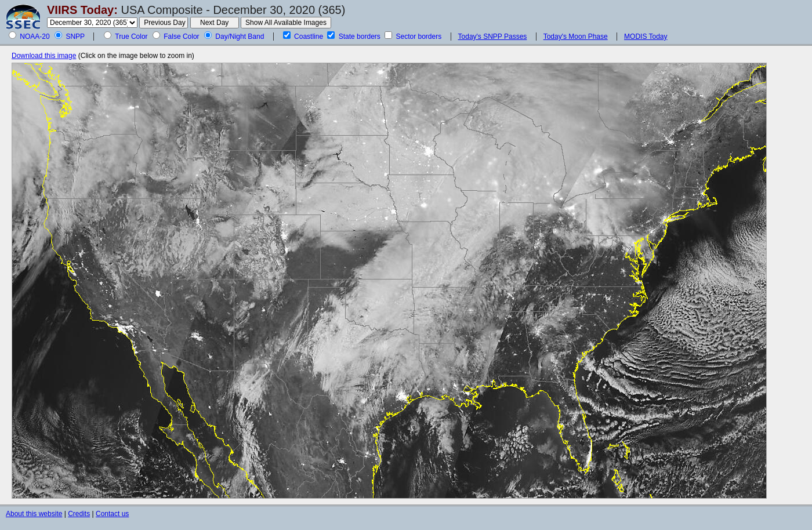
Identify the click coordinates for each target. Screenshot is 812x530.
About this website (34, 514)
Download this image (44, 56)
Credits (79, 514)
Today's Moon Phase (576, 37)
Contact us (112, 514)
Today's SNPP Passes (493, 37)
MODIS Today (646, 37)
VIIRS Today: (82, 10)
